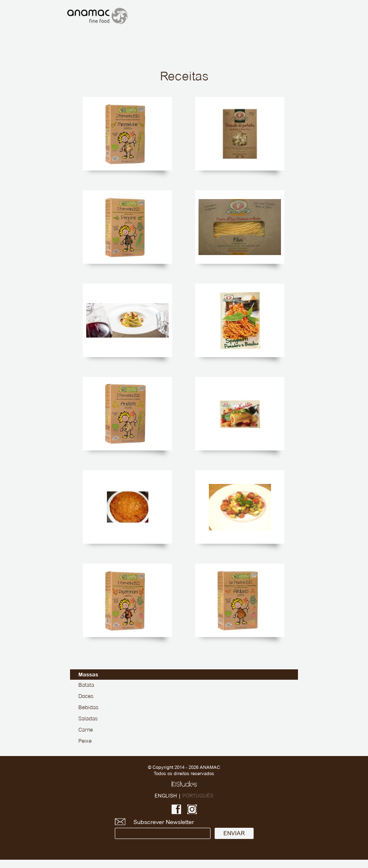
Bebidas (88, 708)
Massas (88, 675)
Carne (86, 730)
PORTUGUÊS (198, 796)
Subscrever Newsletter (163, 829)
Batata (86, 686)
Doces (86, 697)
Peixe (85, 742)
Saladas (88, 719)
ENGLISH (166, 796)
